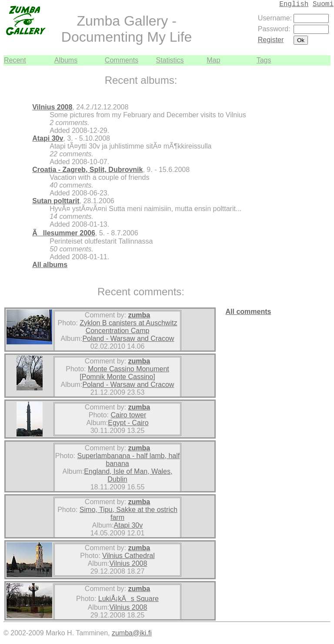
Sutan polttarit (56, 201)
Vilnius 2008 (52, 107)
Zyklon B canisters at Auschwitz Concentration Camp (128, 327)
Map (213, 60)
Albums (66, 60)
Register (271, 40)
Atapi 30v (48, 138)
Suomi (323, 4)
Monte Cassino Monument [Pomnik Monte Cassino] (124, 373)
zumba (139, 315)
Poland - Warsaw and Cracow (128, 339)
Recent (15, 60)
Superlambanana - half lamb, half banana (129, 460)
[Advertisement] (304, 196)
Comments (122, 60)
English (294, 4)
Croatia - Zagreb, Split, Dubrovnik (87, 170)
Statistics (170, 60)
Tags (264, 60)
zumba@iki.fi (132, 633)
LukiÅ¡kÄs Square (129, 599)
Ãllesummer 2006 (64, 233)
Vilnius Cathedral (129, 556)
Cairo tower (128, 415)
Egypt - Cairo (128, 423)
